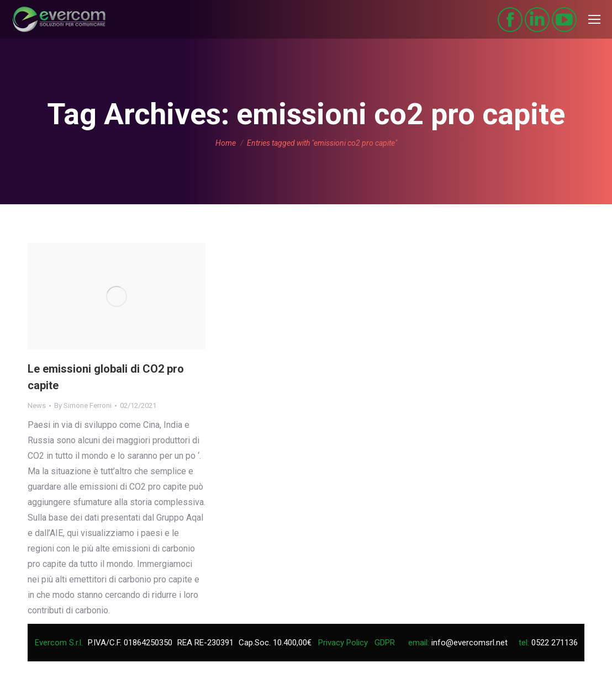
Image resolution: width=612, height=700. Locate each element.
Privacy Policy (343, 643)
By (83, 405)
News (37, 405)
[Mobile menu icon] (594, 19)
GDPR (385, 643)
